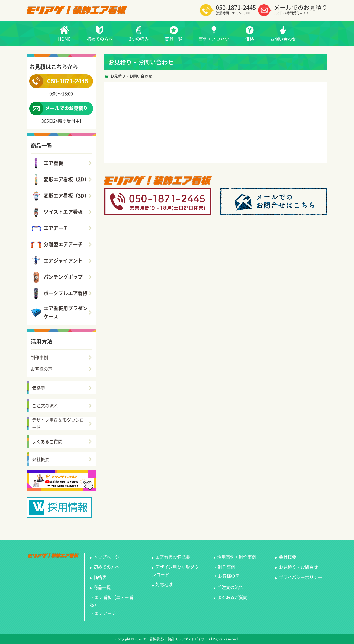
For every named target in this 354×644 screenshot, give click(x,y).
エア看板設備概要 (173, 557)
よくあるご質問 (47, 441)
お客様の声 (41, 369)
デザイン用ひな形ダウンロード (58, 423)
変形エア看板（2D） (60, 180)
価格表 (38, 388)
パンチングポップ (57, 277)
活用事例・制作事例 (237, 557)
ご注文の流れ (45, 406)
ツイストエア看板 (57, 212)
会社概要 (41, 459)
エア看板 (47, 163)
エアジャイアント (57, 261)
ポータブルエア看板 (59, 293)
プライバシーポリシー (301, 577)
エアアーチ (49, 228)
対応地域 (164, 584)
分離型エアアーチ (57, 245)
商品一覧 (102, 587)
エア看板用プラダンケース (59, 312)
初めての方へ (107, 567)
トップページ (107, 557)
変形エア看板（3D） (60, 196)
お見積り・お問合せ (298, 567)
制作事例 (39, 357)
